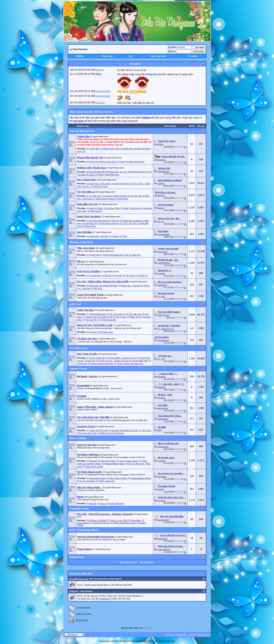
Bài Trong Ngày (159, 56)
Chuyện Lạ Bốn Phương (116, 196)
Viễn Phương (163, 315)
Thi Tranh (130, 276)
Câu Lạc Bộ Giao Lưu (82, 131)
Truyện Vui (94, 255)
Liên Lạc (170, 635)
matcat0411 (163, 419)
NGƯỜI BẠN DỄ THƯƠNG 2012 (104, 172)
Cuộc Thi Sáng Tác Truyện (132, 162)
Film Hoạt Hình (117, 503)
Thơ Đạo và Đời (109, 320)
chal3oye (162, 160)
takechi (161, 208)
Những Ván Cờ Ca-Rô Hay (112, 433)
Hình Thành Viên (122, 184)
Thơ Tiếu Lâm (135, 314)
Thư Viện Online (79, 348)
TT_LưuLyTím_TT (166, 329)
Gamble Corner (78, 369)
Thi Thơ (108, 276)
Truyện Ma (82, 364)
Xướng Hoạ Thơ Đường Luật (99, 317)
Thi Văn (118, 276)
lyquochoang (163, 340)
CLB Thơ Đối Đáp (97, 314)
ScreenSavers (83, 523)
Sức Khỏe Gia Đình (110, 223)
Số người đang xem (78, 579)
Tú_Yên (161, 296)
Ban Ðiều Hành (147, 562)
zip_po (161, 222)
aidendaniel (163, 408)
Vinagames (181, 635)
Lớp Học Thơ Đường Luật (101, 332)
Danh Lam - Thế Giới (131, 286)
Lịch (131, 56)
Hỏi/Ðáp (80, 56)
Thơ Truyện (121, 317)
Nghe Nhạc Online (98, 478)
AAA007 (161, 196)
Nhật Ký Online (96, 208)
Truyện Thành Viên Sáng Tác (130, 364)
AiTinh (160, 144)
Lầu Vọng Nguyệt (117, 314)
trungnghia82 (163, 234)
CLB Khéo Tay (91, 223)
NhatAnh (162, 377)
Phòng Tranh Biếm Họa (109, 175)
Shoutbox (136, 64)
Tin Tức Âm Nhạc (87, 481)
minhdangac (163, 447)
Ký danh (172, 47)
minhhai (161, 273)
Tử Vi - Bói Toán (130, 223)
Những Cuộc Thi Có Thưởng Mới (118, 149)
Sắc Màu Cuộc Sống (81, 242)
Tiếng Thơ (134, 317)
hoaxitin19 (162, 285)
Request (93, 461)
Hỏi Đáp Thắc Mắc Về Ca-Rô (125, 430)
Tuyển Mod (94, 149)
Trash (125, 236)
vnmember (162, 252)
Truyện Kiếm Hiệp (140, 361)
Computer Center (79, 509)
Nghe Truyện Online (94, 466)
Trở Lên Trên (204, 635)
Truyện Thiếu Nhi (97, 358)
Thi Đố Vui (143, 276)
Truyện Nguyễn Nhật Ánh (102, 364)
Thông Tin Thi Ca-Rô (99, 430)
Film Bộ (93, 503)
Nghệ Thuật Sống (132, 208)
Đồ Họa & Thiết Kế (98, 520)
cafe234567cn (164, 263)
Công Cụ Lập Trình (119, 520)
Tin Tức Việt (136, 196)
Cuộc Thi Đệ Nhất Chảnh (134, 172)
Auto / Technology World (84, 530)
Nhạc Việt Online (108, 461)
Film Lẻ (103, 503)
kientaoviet (162, 539)
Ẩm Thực (98, 288)
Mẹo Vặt (115, 221)
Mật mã (172, 51)
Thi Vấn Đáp (95, 276)
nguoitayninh (163, 171)
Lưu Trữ (192, 635)
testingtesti (105, 599)
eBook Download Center (124, 523)
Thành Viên (107, 56)
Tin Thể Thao (95, 196)
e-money (162, 461)
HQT (160, 430)
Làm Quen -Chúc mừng (100, 184)
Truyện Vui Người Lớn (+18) (115, 255)
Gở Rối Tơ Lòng (100, 186)
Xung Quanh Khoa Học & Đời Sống (112, 199)
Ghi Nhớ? (199, 48)
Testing (115, 236)
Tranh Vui (136, 255)
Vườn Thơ (75, 304)
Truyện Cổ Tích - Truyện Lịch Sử (113, 361)
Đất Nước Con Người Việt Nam (103, 286)
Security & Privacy (102, 523)
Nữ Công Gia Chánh (99, 221)
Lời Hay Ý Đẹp (113, 208)
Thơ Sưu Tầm (92, 320)
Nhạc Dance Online (118, 478)
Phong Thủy (90, 226)
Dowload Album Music (115, 464)
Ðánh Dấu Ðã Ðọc (128, 562)
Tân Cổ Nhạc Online (129, 461)
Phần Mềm (136, 520)
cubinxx (161, 183)
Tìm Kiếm (193, 56)
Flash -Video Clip (107, 481)
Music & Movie (78, 438)
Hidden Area (77, 557)
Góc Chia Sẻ (96, 211)
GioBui (161, 489)
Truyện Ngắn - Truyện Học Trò (122, 358)
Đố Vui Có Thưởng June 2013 (103, 162)
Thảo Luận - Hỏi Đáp (99, 236)
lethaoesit (162, 477)
